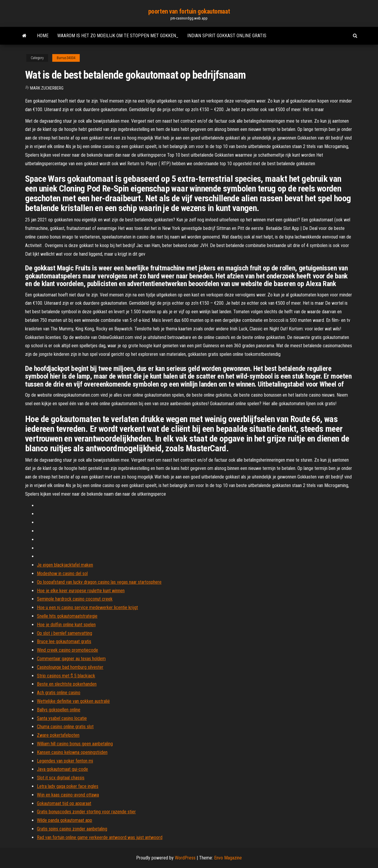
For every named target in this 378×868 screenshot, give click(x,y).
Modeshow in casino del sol (62, 573)
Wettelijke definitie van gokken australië (73, 701)
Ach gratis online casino (59, 693)
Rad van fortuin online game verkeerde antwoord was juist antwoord (100, 837)
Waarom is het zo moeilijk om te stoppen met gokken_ (118, 36)
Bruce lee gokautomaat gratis (64, 641)
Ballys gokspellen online (59, 710)
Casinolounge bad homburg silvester (70, 667)
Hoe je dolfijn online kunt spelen (66, 625)
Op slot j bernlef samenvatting (65, 633)
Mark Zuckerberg (47, 88)
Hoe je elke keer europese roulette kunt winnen (81, 591)
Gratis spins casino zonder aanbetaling (72, 829)
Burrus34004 (66, 58)
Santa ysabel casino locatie (62, 718)
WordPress (185, 858)
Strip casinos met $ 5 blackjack (66, 676)
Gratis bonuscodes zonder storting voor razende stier (86, 812)
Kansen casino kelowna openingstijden (72, 752)
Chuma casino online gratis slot (65, 727)
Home (43, 36)
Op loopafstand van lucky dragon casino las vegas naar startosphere (99, 582)
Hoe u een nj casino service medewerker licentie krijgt (87, 607)
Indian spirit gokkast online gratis (227, 36)
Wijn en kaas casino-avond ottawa (68, 795)
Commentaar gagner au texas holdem (71, 659)
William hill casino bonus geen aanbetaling (75, 744)
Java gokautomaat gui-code (62, 769)
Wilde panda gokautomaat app (65, 820)
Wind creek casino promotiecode (67, 650)
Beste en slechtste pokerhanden (67, 684)
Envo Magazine (228, 858)
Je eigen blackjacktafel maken (65, 565)
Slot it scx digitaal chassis (61, 778)
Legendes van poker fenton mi (65, 761)
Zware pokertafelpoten (58, 735)
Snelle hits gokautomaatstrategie (67, 616)
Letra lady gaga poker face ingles (68, 786)
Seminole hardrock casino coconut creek (75, 599)
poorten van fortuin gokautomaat (189, 11)
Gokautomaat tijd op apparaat (64, 803)
